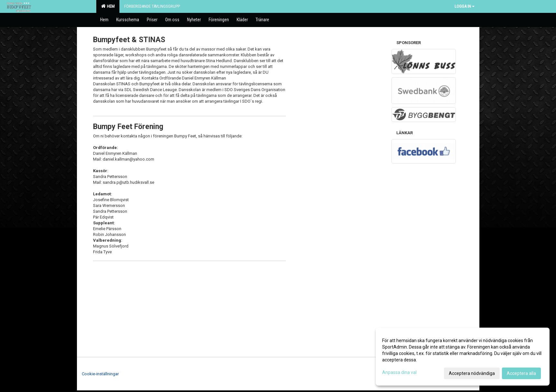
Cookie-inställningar (100, 374)
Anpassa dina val (399, 372)
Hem (108, 6)
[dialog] (463, 357)
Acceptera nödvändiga (472, 373)
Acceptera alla (521, 373)
